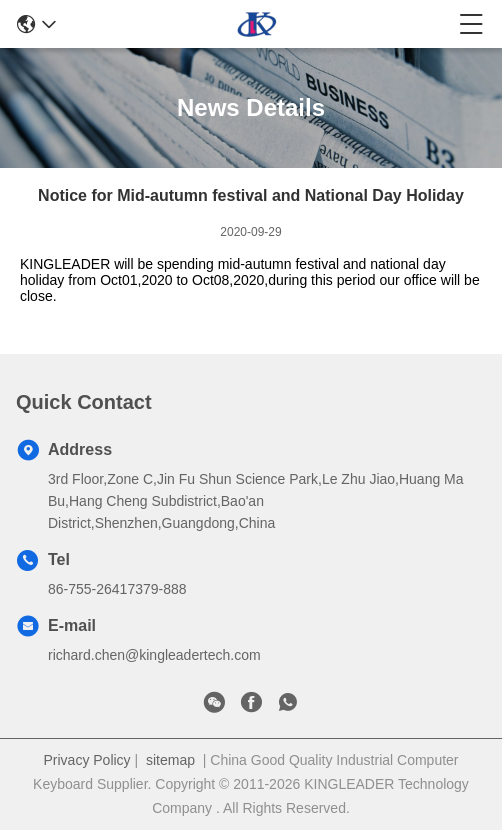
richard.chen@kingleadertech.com (154, 655)
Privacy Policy (86, 760)
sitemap (170, 760)
